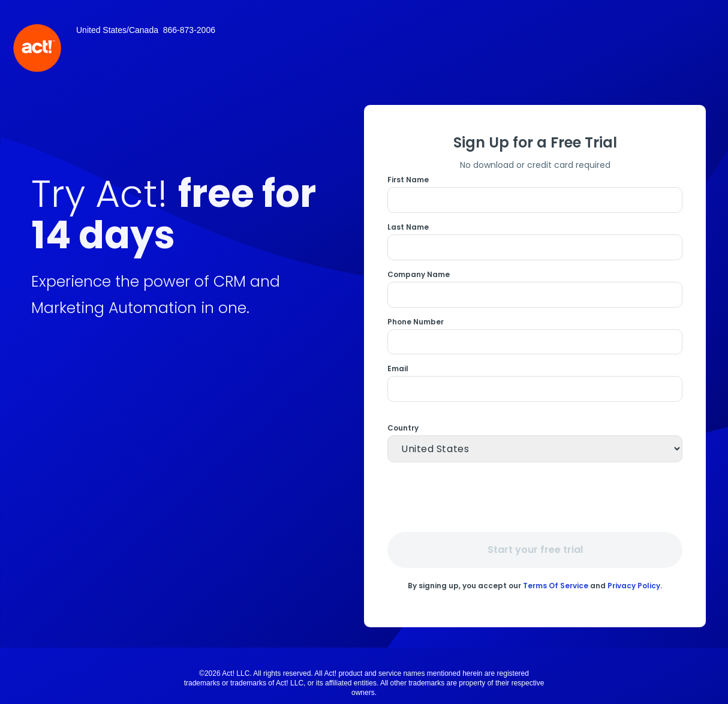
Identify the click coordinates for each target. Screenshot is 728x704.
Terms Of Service (556, 586)
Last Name (408, 227)
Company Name (419, 275)
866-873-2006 (189, 30)
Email (398, 369)
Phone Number (416, 322)
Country (403, 428)
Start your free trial (535, 550)
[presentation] (537, 497)
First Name (408, 180)
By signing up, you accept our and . (535, 585)
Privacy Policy (634, 586)
